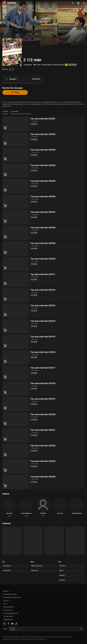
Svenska (28, 114)
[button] (23, 79)
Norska (23, 114)
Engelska (5, 114)
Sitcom (61, 65)
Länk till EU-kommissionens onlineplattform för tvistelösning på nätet (50, 637)
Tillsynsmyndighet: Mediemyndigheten (15, 637)
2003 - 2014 (37, 65)
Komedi (56, 65)
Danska (13, 114)
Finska (18, 114)
